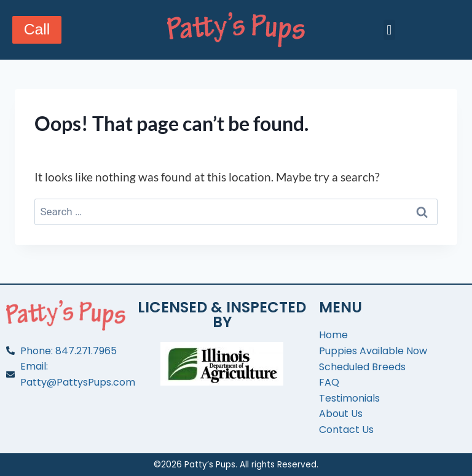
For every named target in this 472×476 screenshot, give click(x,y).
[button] (389, 30)
